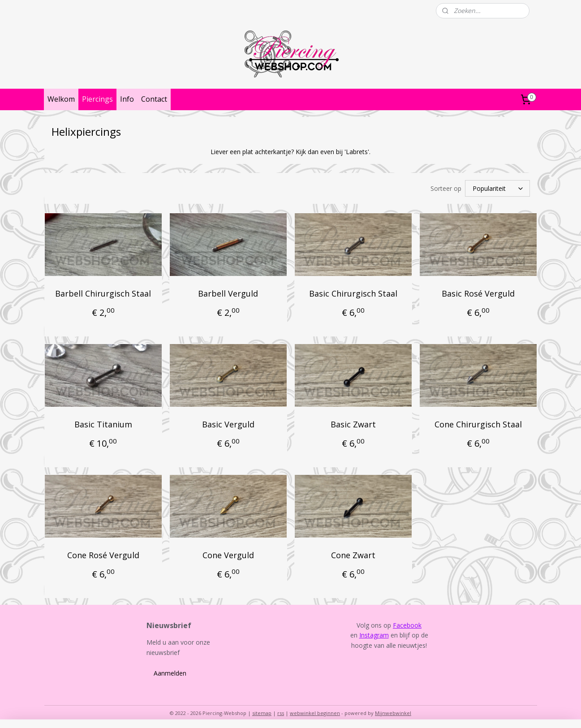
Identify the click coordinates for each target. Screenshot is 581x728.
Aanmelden (170, 672)
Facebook (407, 624)
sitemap (262, 712)
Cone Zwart (353, 554)
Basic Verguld (228, 423)
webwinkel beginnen (315, 712)
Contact (154, 99)
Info (127, 99)
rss (281, 712)
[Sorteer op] (497, 188)
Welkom (61, 99)
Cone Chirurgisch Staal (478, 423)
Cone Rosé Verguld (103, 554)
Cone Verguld (228, 554)
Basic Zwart (353, 423)
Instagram (374, 634)
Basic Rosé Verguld (478, 292)
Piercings (97, 99)
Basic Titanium (103, 423)
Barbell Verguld (228, 292)
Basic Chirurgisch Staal (353, 292)
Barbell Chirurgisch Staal (103, 292)
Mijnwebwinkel (393, 712)
